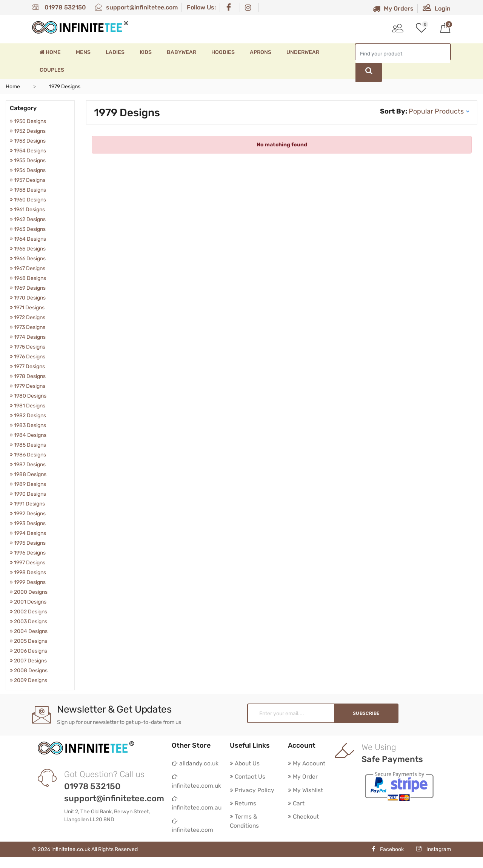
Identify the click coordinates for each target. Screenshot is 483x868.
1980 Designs (28, 396)
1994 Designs (28, 533)
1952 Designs (28, 131)
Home (50, 52)
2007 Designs (28, 661)
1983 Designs (28, 425)
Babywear (182, 52)
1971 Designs (27, 308)
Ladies (115, 52)
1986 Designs (28, 455)
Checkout (304, 818)
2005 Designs (28, 641)
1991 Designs (27, 504)
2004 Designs (29, 631)
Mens (83, 52)
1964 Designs (28, 239)
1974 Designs (28, 337)
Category (23, 108)
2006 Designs (28, 651)
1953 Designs (28, 141)
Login (437, 8)
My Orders (393, 8)
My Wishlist (306, 790)
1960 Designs (28, 200)
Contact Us (248, 777)
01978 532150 (59, 7)
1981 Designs (28, 406)
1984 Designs (28, 435)
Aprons (261, 52)
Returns (243, 804)
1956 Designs (28, 170)
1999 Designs (28, 582)
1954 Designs (28, 151)
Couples (52, 70)
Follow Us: (201, 7)
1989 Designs (28, 484)
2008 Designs (29, 671)
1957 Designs (28, 180)
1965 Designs (28, 249)
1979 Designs (28, 386)
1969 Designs (28, 288)
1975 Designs (28, 347)
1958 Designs (28, 190)
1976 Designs (28, 357)
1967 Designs (28, 268)
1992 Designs (28, 514)
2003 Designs (28, 621)
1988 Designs (28, 474)
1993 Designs (28, 523)
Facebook (387, 860)
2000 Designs (29, 592)
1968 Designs (28, 278)
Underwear (303, 52)
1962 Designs (28, 219)
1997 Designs (28, 563)
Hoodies (223, 52)
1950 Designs (28, 121)
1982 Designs (28, 416)
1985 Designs (28, 445)
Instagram (434, 860)
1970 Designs (28, 298)
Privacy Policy (252, 790)
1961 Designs (27, 210)
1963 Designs (28, 229)
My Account (307, 763)
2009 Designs (28, 680)
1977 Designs (27, 366)
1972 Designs (28, 317)
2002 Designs (28, 612)
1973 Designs (28, 327)
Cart (296, 804)
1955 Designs (28, 161)
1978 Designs (28, 376)
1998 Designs (28, 572)
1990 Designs (28, 494)
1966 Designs (28, 259)
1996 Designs (28, 553)
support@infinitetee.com (136, 7)
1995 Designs (28, 543)
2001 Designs (28, 602)
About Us (245, 763)
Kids (146, 52)
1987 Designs (28, 465)
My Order (303, 777)
